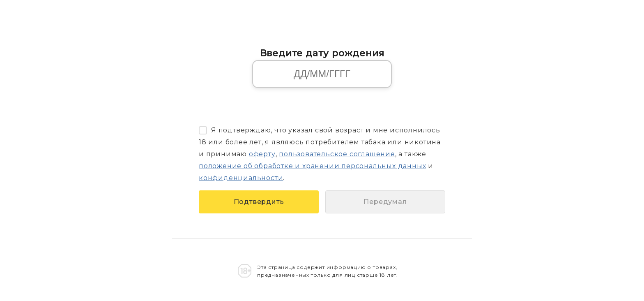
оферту (262, 154)
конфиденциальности (241, 178)
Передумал (385, 202)
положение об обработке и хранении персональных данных (312, 166)
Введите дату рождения (322, 53)
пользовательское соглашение (337, 154)
